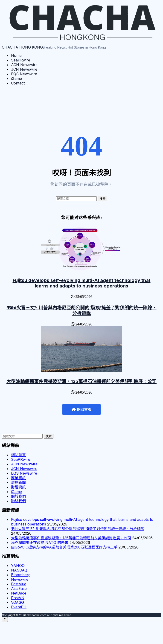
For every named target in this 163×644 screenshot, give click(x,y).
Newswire (20, 579)
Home (16, 55)
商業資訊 (18, 478)
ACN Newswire (24, 65)
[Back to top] (5, 619)
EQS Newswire (24, 74)
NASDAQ (19, 570)
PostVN (18, 598)
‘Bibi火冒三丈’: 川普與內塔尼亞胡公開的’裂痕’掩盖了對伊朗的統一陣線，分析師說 (82, 310)
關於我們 (18, 496)
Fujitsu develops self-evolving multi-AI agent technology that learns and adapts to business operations (82, 283)
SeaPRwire (21, 60)
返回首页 (81, 410)
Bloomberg (21, 575)
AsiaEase (19, 589)
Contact (18, 83)
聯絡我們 (18, 501)
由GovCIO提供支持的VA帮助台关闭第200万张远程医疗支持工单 (64, 547)
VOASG (17, 602)
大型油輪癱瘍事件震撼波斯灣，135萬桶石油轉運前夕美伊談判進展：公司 (81, 381)
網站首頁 (18, 455)
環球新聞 (18, 482)
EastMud (19, 584)
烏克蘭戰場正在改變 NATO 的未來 (40, 542)
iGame (16, 78)
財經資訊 (18, 487)
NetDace (19, 593)
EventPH (19, 607)
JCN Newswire (24, 69)
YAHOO (18, 566)
